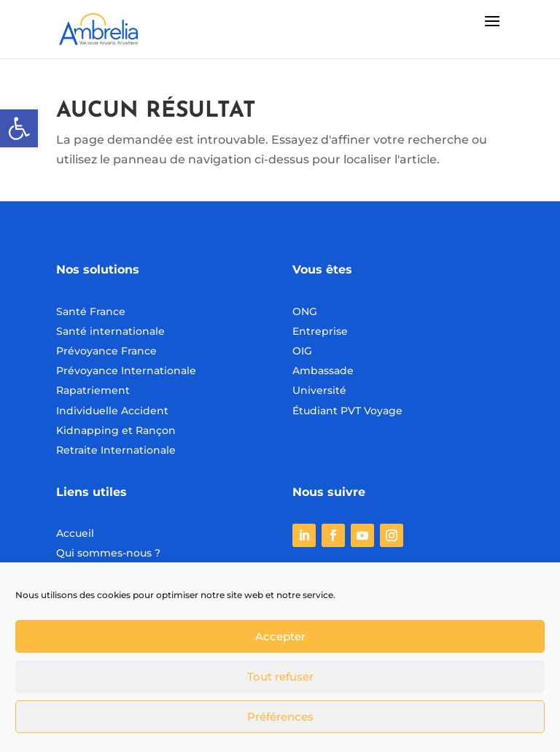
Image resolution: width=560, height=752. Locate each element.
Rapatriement (93, 390)
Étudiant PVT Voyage (347, 411)
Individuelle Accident (112, 411)
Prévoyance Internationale (126, 371)
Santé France (91, 311)
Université (319, 390)
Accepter (280, 636)
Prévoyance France (108, 351)
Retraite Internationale (116, 450)
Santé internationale (110, 331)
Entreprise (320, 331)
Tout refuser (280, 677)
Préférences (280, 717)
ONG (305, 311)
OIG (302, 351)
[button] (19, 128)
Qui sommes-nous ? (108, 553)
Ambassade (323, 371)
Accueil (75, 533)
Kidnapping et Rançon (116, 430)
